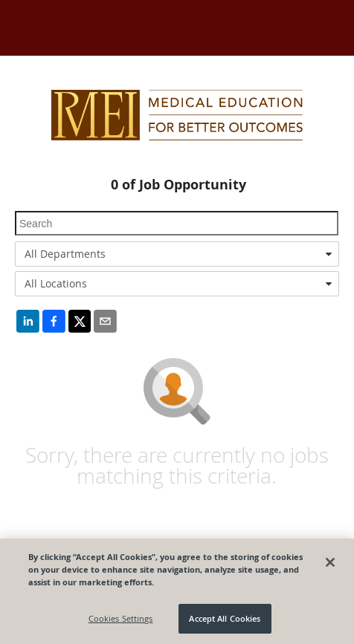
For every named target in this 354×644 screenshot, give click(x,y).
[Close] (330, 562)
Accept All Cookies (225, 618)
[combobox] (177, 254)
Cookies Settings (121, 618)
